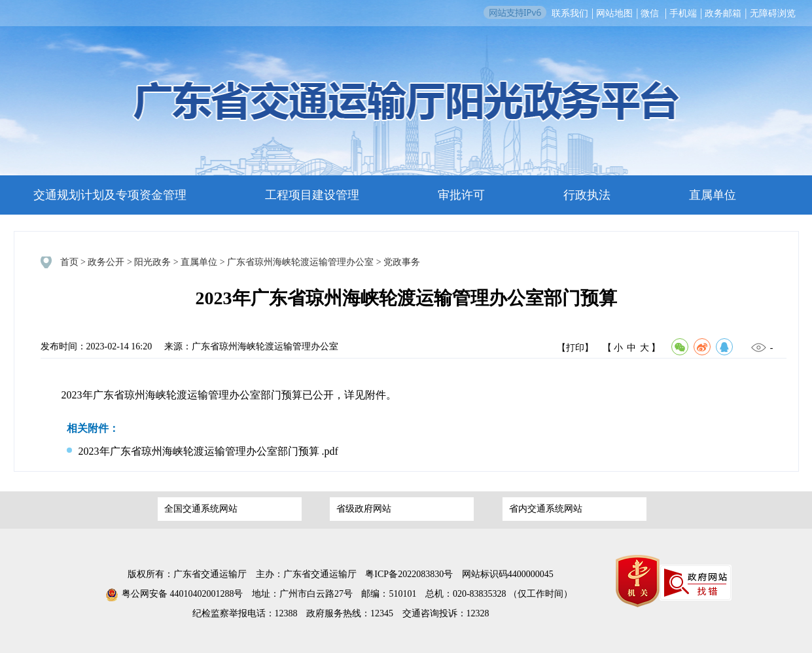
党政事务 (402, 262)
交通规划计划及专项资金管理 (110, 195)
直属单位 (713, 195)
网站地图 (614, 13)
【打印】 (575, 348)
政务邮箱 (723, 13)
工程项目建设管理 (312, 195)
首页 (69, 262)
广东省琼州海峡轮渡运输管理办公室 (300, 262)
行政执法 (587, 195)
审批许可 (461, 195)
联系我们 (570, 13)
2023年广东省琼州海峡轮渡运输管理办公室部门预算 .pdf (203, 451)
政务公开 (106, 262)
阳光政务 (152, 262)
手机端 (683, 13)
